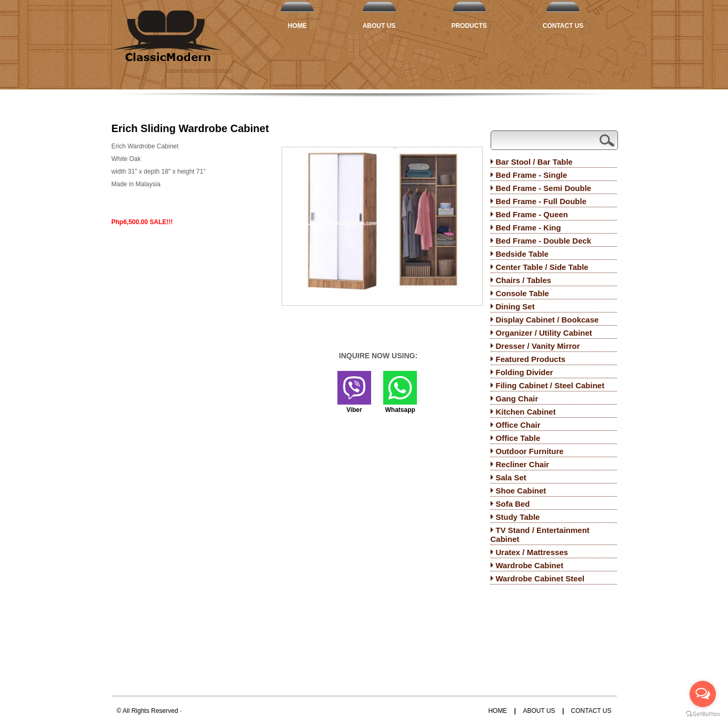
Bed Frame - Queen (532, 214)
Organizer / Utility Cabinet (544, 333)
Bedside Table (522, 254)
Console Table (522, 293)
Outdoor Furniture (530, 451)
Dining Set (515, 306)
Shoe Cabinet (521, 491)
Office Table (518, 438)
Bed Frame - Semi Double (544, 188)
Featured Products (531, 359)
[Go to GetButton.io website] (703, 714)
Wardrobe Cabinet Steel (540, 578)
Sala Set (511, 477)
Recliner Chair (523, 464)
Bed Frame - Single (532, 175)
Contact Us (563, 26)
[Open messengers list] (703, 694)
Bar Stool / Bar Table (534, 162)
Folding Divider (525, 372)
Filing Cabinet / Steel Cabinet (550, 385)
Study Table (518, 517)
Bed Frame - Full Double (541, 201)
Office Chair (518, 425)
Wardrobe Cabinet (530, 565)
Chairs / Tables (524, 280)
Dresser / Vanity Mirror (538, 346)
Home (297, 26)
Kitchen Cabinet (526, 412)
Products (469, 26)
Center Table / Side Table (542, 267)
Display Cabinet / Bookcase (547, 320)
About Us (379, 26)
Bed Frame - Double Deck (544, 241)
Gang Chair (517, 399)
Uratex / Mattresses (532, 552)
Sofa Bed (513, 504)
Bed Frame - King (528, 228)
